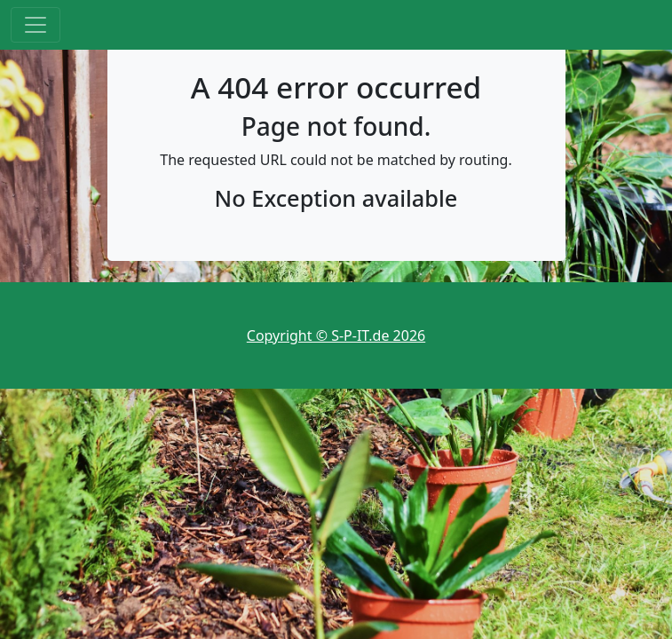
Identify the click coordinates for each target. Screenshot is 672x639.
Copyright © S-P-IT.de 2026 (336, 335)
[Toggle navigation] (36, 25)
